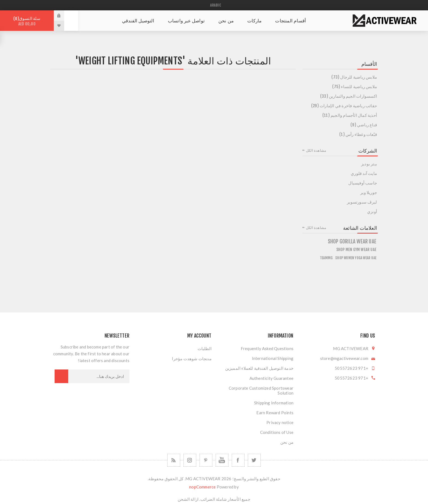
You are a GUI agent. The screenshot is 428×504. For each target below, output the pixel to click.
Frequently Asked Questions (267, 348)
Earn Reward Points (275, 413)
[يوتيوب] (222, 460)
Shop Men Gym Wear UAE (356, 250)
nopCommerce (202, 487)
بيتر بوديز (369, 164)
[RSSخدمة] (174, 460)
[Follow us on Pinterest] (206, 460)
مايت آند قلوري (364, 173)
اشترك (61, 376)
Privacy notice (280, 422)
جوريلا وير (369, 193)
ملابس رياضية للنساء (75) (355, 87)
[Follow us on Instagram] (190, 460)
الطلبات (205, 348)
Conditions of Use (277, 432)
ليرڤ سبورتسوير (362, 202)
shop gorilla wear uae (352, 241)
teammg (326, 258)
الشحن (184, 499)
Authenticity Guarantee (271, 378)
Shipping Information (274, 403)
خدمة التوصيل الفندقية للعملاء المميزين (259, 368)
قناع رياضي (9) (364, 125)
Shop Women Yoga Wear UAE (356, 258)
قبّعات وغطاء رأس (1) (358, 134)
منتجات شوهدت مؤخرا (192, 359)
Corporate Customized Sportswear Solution (261, 390)
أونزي (372, 212)
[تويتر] (254, 460)
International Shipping (273, 358)
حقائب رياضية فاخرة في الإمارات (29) (344, 106)
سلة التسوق (27, 21)
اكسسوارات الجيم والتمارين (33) (349, 96)
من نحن (287, 442)
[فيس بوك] (238, 460)
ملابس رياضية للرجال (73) (354, 77)
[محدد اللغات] (214, 5)
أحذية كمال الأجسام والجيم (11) (350, 115)
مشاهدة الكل (316, 150)
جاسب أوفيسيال (363, 183)
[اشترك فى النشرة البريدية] (99, 376)
